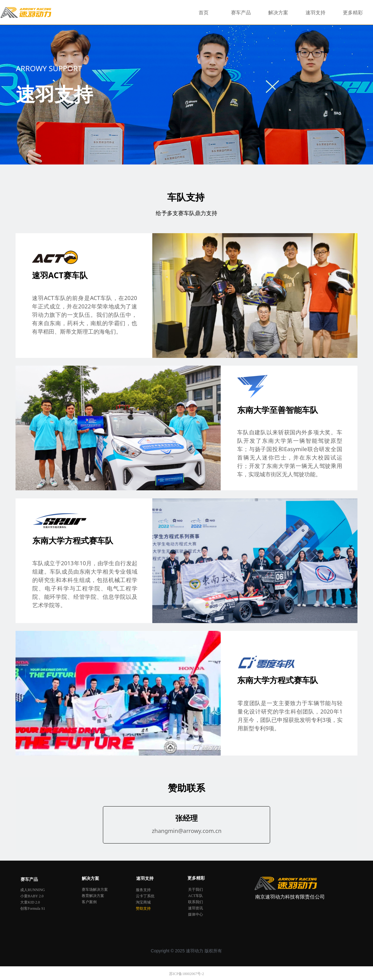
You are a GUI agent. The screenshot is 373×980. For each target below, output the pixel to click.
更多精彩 (353, 13)
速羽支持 (315, 13)
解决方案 (278, 13)
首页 (204, 13)
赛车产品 (241, 13)
